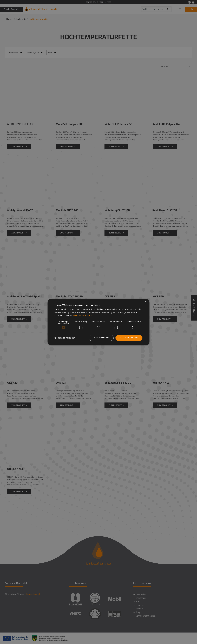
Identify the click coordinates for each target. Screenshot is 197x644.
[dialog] (98, 322)
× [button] (145, 302)
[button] (65, 338)
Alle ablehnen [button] (101, 338)
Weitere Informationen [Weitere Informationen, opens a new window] (83, 316)
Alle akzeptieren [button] (129, 338)
